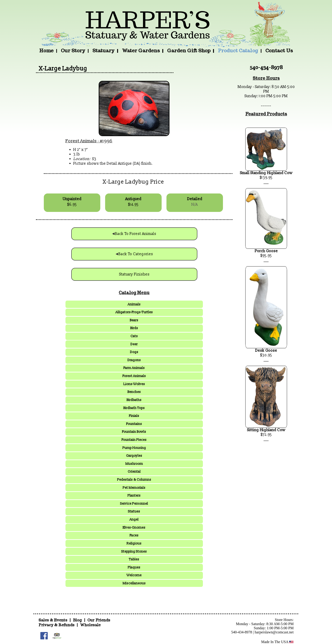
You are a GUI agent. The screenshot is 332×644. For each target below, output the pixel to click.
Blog (78, 620)
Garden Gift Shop (189, 51)
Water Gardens (141, 51)
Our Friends (99, 620)
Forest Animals (81, 141)
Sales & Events (53, 620)
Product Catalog (238, 51)
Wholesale (90, 625)
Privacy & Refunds (56, 625)
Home (46, 51)
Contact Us (279, 51)
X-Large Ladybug (63, 69)
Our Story (73, 51)
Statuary (103, 51)
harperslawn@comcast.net (274, 632)
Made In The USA (277, 642)
